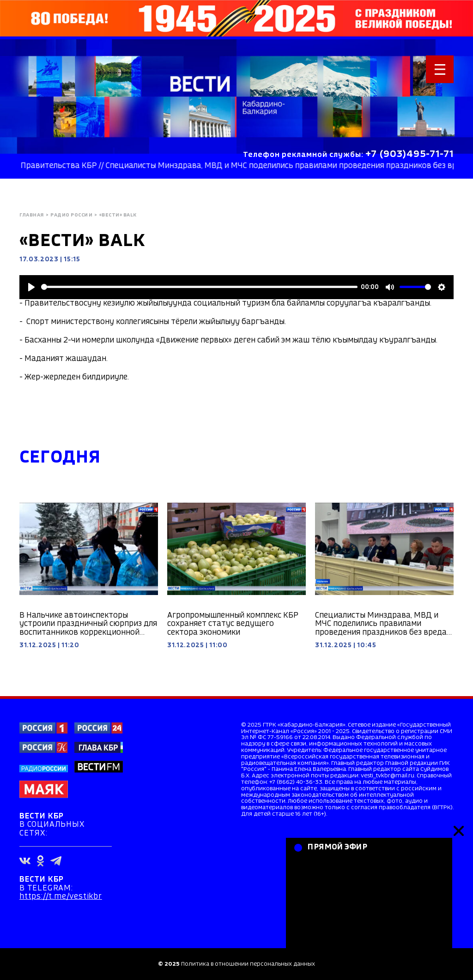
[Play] (31, 287)
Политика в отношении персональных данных (248, 964)
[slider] (199, 287)
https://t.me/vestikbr (61, 897)
